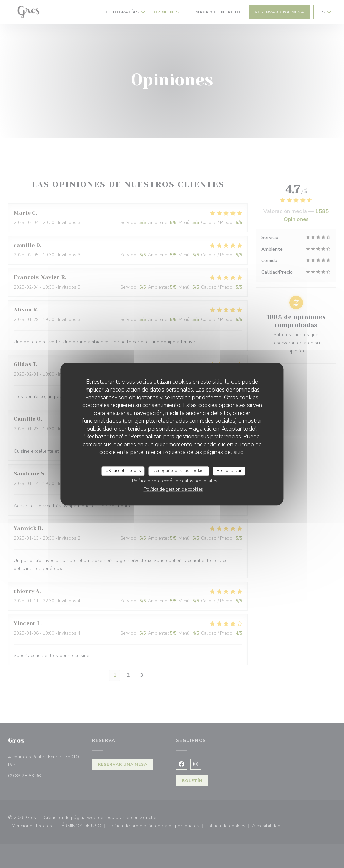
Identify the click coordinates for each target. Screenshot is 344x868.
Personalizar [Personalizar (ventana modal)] (229, 471)
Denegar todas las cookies (179, 471)
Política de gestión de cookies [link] (173, 489)
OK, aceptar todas (123, 471)
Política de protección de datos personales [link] (175, 481)
